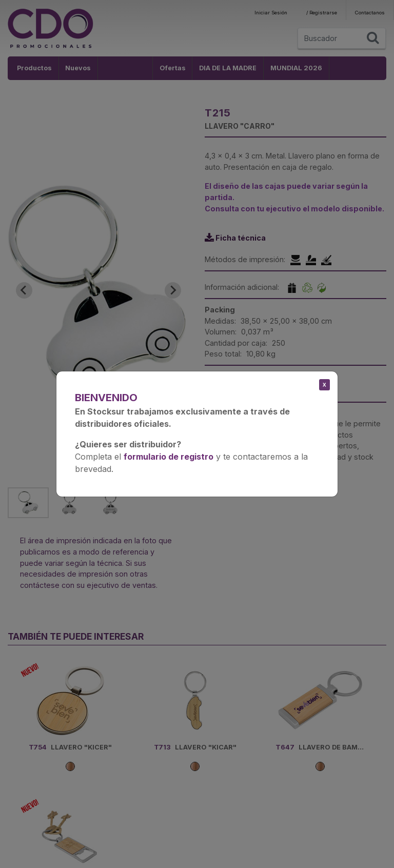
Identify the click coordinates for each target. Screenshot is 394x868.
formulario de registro (169, 457)
